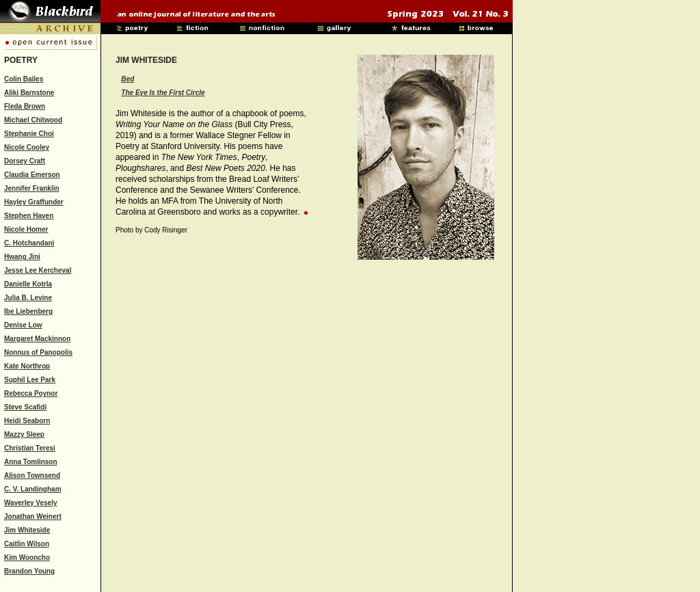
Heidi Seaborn (27, 421)
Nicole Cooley (27, 147)
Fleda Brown (25, 106)
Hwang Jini (22, 257)
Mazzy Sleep (24, 434)
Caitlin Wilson (27, 544)
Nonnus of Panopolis (38, 352)
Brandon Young (29, 571)
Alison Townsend (32, 475)
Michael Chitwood (33, 120)
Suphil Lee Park (30, 380)
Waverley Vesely (30, 503)
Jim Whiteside (27, 530)
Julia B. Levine (28, 298)
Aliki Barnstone (29, 93)
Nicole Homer (26, 229)
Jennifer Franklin (32, 188)
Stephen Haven (29, 216)
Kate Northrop (27, 366)
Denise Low (23, 325)
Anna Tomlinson (31, 462)
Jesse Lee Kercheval (38, 270)
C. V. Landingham (33, 489)
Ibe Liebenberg (28, 311)
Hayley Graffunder (34, 202)
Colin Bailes (24, 79)
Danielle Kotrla (28, 284)
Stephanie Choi (29, 134)
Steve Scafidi (25, 407)
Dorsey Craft (25, 161)
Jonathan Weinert (33, 516)
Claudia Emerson (32, 175)
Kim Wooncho (27, 557)
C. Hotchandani (29, 243)
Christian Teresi (30, 448)
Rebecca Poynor (31, 393)
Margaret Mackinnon (37, 339)
